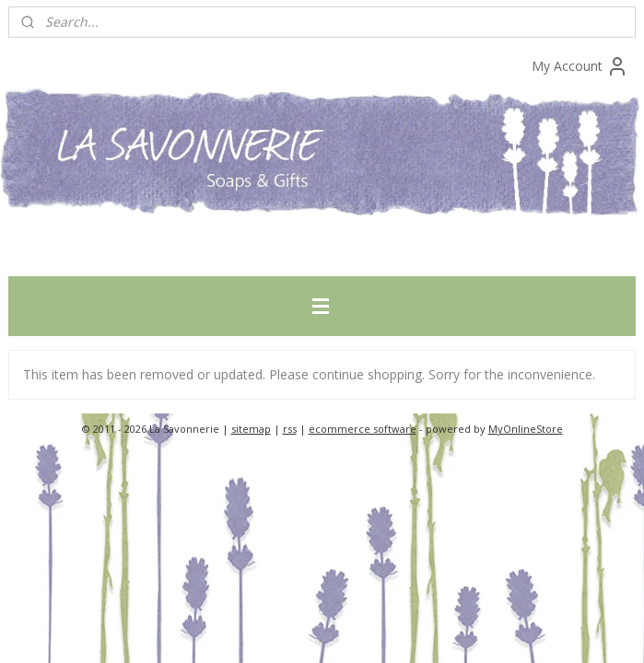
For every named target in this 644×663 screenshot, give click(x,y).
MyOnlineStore (526, 429)
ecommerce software (363, 429)
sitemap (251, 429)
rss (290, 429)
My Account (580, 66)
